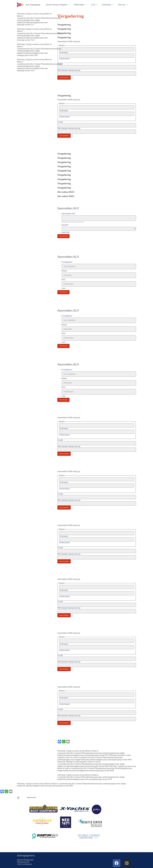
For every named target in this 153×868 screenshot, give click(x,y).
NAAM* (65, 225)
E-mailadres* (67, 262)
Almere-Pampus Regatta (58, 5)
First (64, 280)
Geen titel (66, 232)
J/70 (94, 5)
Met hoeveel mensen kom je (69, 70)
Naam (64, 271)
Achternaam (64, 59)
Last (63, 288)
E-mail (60, 64)
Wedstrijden (80, 5)
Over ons (123, 5)
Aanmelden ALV (69, 214)
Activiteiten (108, 5)
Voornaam (64, 52)
